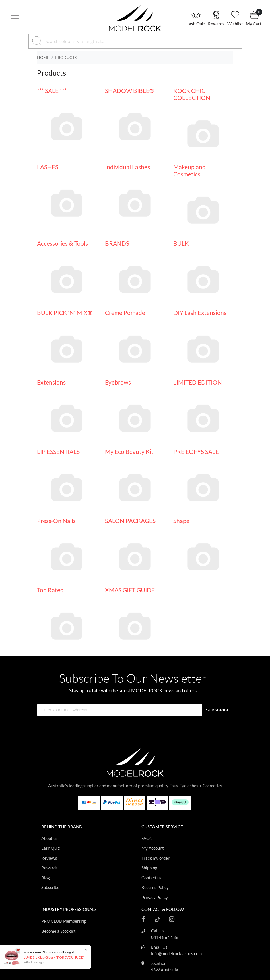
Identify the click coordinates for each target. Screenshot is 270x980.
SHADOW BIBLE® (130, 91)
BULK (181, 243)
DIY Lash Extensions (200, 313)
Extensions (51, 382)
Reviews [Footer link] (49, 858)
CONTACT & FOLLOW (163, 909)
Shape (181, 521)
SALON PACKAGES (130, 521)
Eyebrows (118, 382)
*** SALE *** (52, 91)
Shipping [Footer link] (149, 868)
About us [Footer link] (50, 838)
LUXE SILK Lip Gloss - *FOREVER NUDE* (54, 957)
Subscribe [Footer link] (50, 887)
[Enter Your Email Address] (120, 710)
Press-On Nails (56, 521)
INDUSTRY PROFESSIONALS (69, 909)
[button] (30, 18)
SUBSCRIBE (218, 710)
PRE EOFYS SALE (196, 451)
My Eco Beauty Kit (129, 451)
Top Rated (50, 590)
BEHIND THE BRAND (62, 827)
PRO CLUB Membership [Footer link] (64, 921)
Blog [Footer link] (46, 878)
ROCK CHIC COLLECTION (192, 94)
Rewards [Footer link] (50, 868)
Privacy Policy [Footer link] (155, 897)
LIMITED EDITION (198, 382)
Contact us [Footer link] (152, 878)
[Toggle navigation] (17, 18)
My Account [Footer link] (153, 848)
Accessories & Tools (62, 243)
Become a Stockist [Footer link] (58, 931)
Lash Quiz (196, 24)
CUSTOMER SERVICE (162, 827)
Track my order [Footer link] (155, 858)
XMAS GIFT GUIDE (130, 590)
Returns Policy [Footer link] (155, 887)
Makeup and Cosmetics (189, 170)
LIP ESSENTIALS (58, 451)
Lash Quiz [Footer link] (51, 848)
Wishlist (235, 24)
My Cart (254, 24)
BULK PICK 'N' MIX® (65, 313)
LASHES (48, 167)
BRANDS (117, 243)
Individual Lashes (127, 167)
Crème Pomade (125, 313)
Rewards (216, 24)
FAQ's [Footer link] (147, 838)
